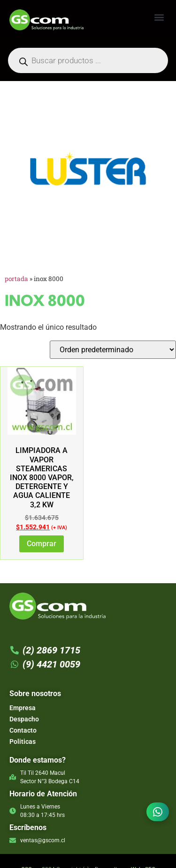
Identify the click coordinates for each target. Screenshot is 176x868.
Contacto (23, 730)
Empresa (23, 708)
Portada (16, 279)
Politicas (23, 742)
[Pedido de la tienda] (113, 350)
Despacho (24, 719)
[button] (159, 17)
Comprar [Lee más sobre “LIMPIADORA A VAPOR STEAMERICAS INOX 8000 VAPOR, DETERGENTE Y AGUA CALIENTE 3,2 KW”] (42, 544)
